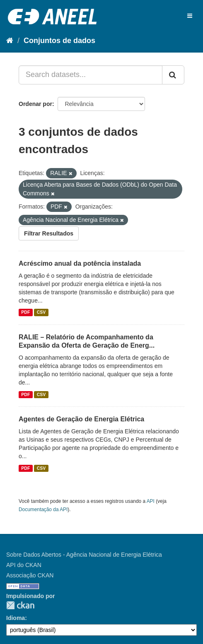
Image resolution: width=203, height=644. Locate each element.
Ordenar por (35, 104)
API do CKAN (24, 565)
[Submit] (173, 75)
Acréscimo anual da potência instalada (80, 263)
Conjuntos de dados (59, 41)
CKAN (20, 605)
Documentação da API (43, 509)
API (151, 501)
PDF (25, 312)
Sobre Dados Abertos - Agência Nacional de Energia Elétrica (84, 555)
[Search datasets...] (91, 75)
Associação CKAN (30, 575)
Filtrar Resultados (49, 233)
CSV (41, 312)
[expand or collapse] (190, 16)
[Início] (10, 41)
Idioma (16, 618)
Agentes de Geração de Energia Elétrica (81, 419)
